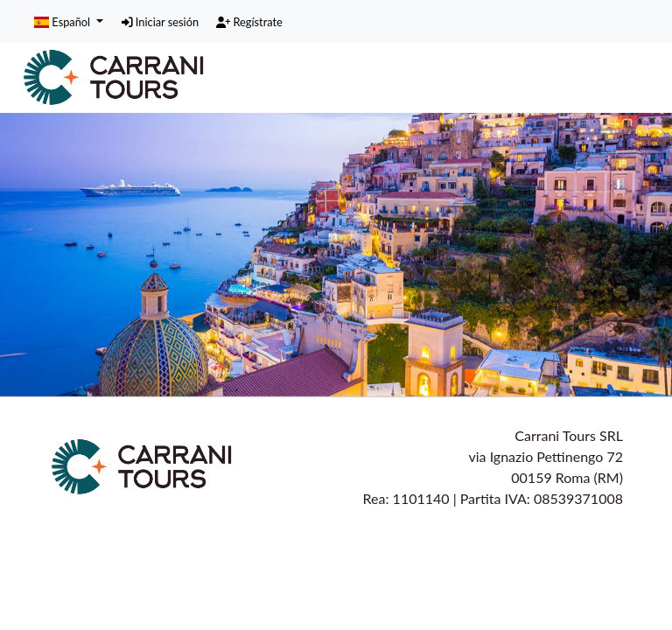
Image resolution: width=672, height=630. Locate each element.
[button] (69, 21)
